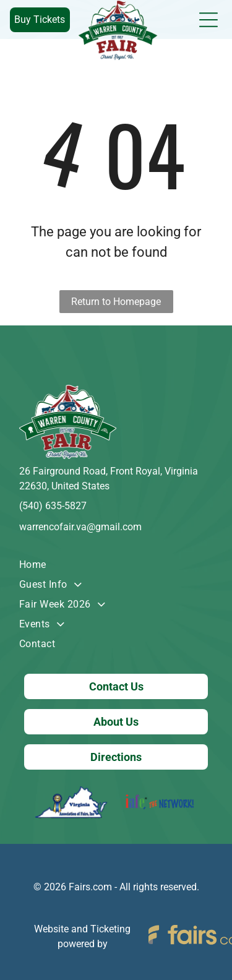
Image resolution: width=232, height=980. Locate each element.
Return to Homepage (116, 302)
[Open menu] (208, 20)
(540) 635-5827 (53, 506)
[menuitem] (116, 565)
